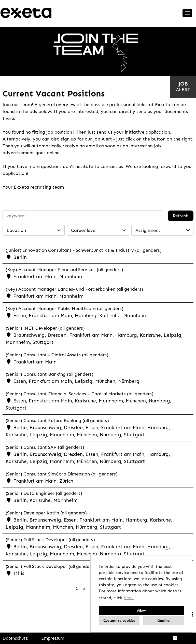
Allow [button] (141, 610)
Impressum (53, 638)
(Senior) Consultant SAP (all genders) (45, 447)
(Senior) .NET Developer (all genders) (45, 328)
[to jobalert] (183, 87)
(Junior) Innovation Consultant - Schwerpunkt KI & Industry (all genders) (84, 250)
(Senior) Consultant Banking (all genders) (50, 374)
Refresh (181, 216)
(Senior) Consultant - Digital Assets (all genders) (57, 355)
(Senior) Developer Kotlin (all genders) (46, 513)
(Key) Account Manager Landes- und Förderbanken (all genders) (74, 289)
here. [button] (129, 598)
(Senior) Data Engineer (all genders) (44, 493)
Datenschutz (15, 638)
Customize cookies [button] (119, 621)
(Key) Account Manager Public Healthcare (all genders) (65, 309)
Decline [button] (163, 621)
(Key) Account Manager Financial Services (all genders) (64, 270)
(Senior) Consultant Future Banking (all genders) (57, 421)
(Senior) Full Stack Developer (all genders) (50, 540)
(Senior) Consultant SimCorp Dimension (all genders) (62, 474)
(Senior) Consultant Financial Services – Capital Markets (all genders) (80, 394)
